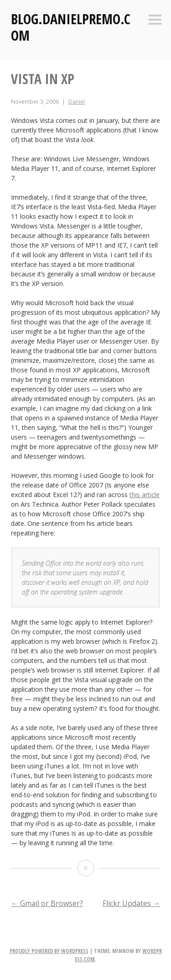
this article (145, 495)
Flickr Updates (131, 903)
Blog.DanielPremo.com (71, 27)
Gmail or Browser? (47, 903)
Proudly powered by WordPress (49, 951)
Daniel (77, 102)
